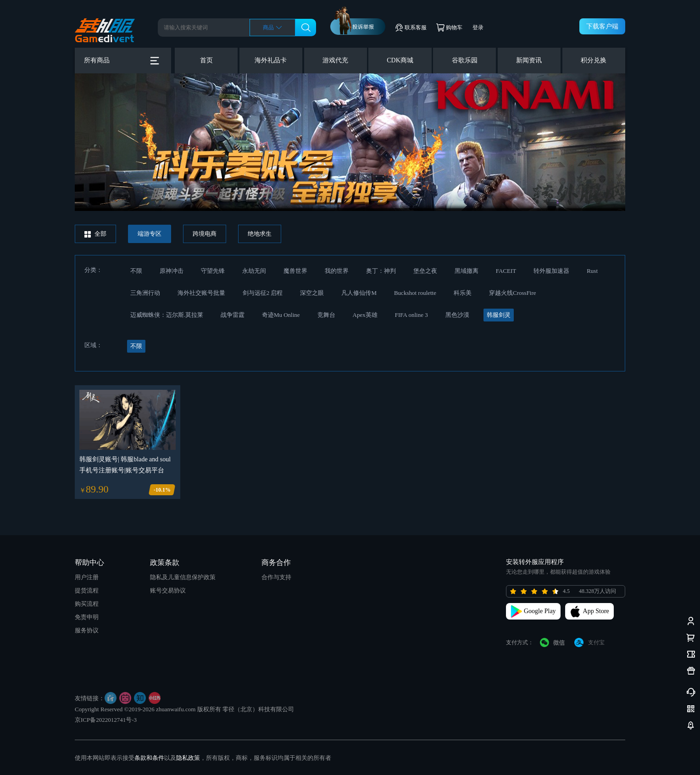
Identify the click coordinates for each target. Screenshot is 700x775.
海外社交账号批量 (201, 293)
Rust (592, 271)
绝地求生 (260, 234)
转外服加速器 (551, 271)
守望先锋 (213, 271)
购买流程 (87, 604)
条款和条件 (149, 758)
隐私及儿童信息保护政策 (183, 577)
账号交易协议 (168, 590)
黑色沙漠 (457, 315)
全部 (95, 234)
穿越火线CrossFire (513, 293)
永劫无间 (254, 271)
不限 (136, 271)
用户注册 (87, 577)
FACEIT (506, 271)
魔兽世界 (295, 271)
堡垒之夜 (425, 271)
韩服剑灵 (499, 315)
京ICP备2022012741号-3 (106, 720)
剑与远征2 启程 (263, 293)
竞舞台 (326, 315)
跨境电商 (205, 234)
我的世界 (337, 271)
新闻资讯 (529, 60)
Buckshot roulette (415, 293)
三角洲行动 (145, 293)
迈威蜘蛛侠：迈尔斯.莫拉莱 (167, 315)
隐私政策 (188, 758)
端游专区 (150, 234)
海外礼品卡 (271, 60)
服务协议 (87, 630)
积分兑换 (594, 60)
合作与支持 (276, 577)
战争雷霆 (233, 315)
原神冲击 (172, 271)
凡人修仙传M (359, 293)
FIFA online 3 (411, 315)
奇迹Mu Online (281, 315)
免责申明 (87, 617)
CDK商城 (400, 60)
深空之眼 (312, 293)
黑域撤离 (467, 271)
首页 (206, 60)
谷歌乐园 (465, 60)
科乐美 (463, 293)
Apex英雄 (365, 315)
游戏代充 (335, 60)
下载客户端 (602, 26)
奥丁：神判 (381, 271)
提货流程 (87, 590)
